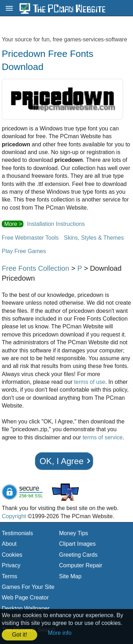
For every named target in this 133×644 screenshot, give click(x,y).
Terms (10, 576)
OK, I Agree (61, 461)
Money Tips (74, 533)
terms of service (103, 437)
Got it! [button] (20, 635)
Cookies (12, 555)
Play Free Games (24, 251)
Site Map (70, 576)
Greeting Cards (79, 555)
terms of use (90, 382)
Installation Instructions (56, 224)
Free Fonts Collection (35, 268)
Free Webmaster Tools (30, 238)
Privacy (11, 565)
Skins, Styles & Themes (94, 238)
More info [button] (60, 633)
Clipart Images (77, 544)
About (9, 544)
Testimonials (17, 533)
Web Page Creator (25, 598)
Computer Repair (81, 565)
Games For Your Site (28, 587)
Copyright (14, 516)
